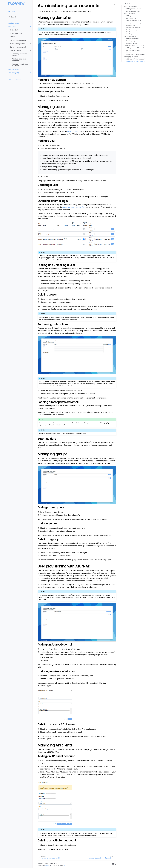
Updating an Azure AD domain (133, 51)
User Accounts (16, 50)
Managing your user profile (19, 55)
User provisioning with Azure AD (134, 46)
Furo (65, 865)
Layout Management (18, 40)
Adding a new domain (133, 9)
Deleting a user (131, 25)
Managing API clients (131, 57)
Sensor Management (18, 47)
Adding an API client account (135, 59)
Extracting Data (16, 33)
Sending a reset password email (134, 31)
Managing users (130, 13)
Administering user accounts (19, 60)
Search (13, 37)
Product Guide (14, 23)
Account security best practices (20, 65)
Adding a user (131, 16)
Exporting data (131, 34)
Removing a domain (133, 11)
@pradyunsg (57, 865)
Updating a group (132, 41)
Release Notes (14, 69)
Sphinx (47, 865)
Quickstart (14, 30)
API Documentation (16, 79)
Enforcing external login (134, 21)
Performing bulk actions (134, 28)
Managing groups (130, 36)
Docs (12, 12)
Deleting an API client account (136, 61)
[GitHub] (113, 864)
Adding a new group (133, 39)
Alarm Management (18, 44)
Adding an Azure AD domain (135, 48)
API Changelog (14, 73)
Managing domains (131, 6)
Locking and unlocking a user (136, 23)
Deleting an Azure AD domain (135, 54)
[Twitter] (115, 864)
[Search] (20, 17)
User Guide (12, 27)
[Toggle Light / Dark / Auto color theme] (115, 4)
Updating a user (131, 18)
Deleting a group (131, 43)
